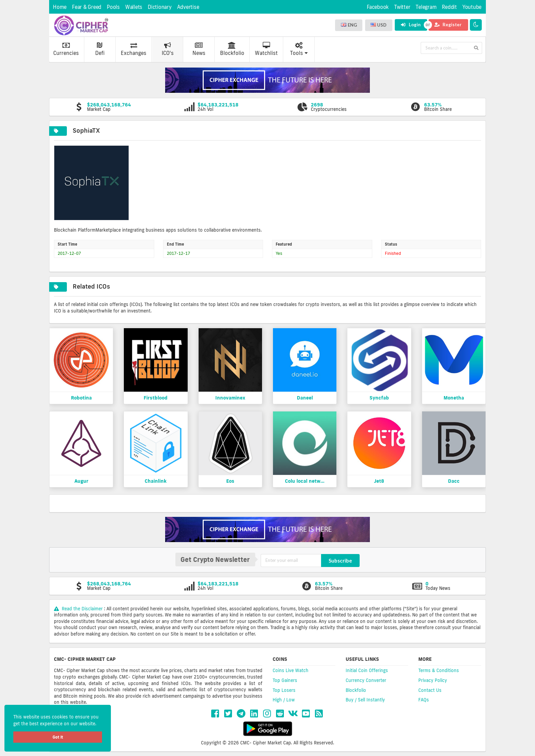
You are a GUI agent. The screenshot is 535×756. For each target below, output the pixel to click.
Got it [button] (58, 737)
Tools (299, 49)
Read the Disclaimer (79, 609)
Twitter (402, 7)
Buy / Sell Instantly (365, 700)
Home (60, 7)
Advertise (188, 7)
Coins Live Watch (291, 670)
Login (411, 25)
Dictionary (160, 7)
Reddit (449, 7)
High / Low (284, 700)
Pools (113, 7)
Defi (100, 49)
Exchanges (134, 49)
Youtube (472, 7)
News (199, 49)
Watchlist (266, 49)
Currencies (66, 49)
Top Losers (284, 690)
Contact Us (430, 690)
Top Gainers (285, 680)
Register (448, 25)
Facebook (378, 7)
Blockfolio (232, 49)
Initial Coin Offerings (367, 670)
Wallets (134, 7)
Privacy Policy (433, 680)
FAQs (424, 700)
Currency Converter (366, 680)
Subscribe (340, 561)
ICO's (168, 49)
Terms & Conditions (439, 670)
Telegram (426, 7)
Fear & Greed (87, 7)
